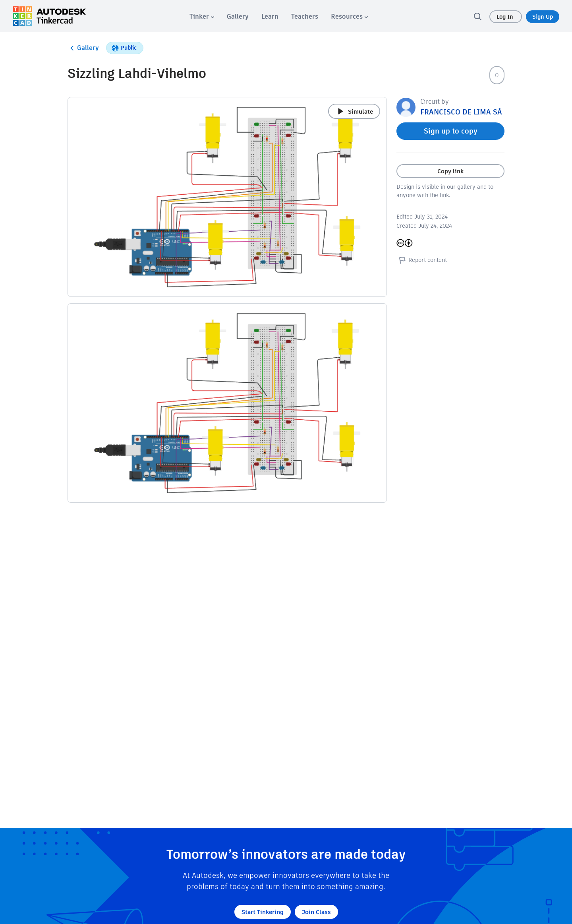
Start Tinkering (263, 912)
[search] (477, 16)
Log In (506, 17)
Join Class (316, 912)
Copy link (450, 171)
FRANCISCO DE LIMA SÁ (461, 112)
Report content (422, 260)
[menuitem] (202, 16)
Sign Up (543, 17)
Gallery (83, 48)
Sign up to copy (451, 131)
